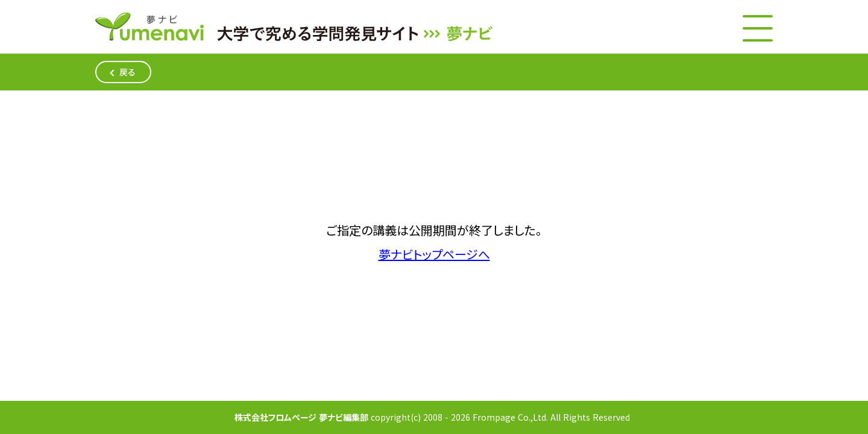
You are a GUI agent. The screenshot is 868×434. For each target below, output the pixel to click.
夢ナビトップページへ (434, 255)
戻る (127, 72)
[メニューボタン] (758, 28)
